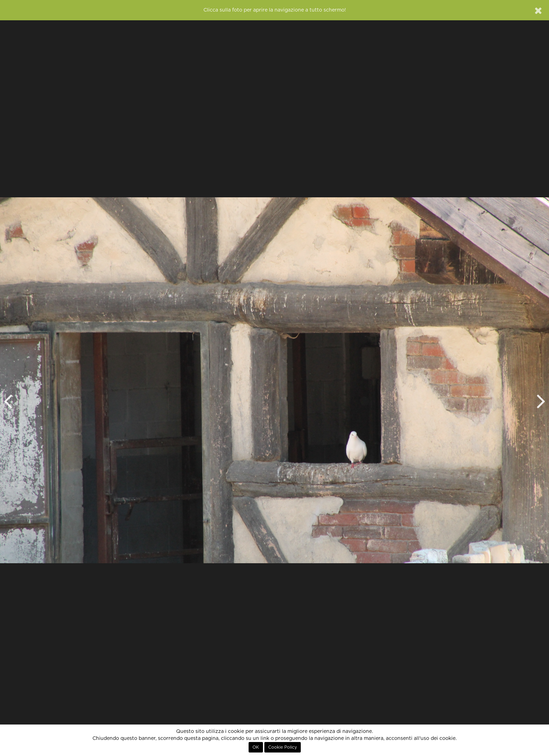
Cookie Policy (283, 747)
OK (256, 747)
